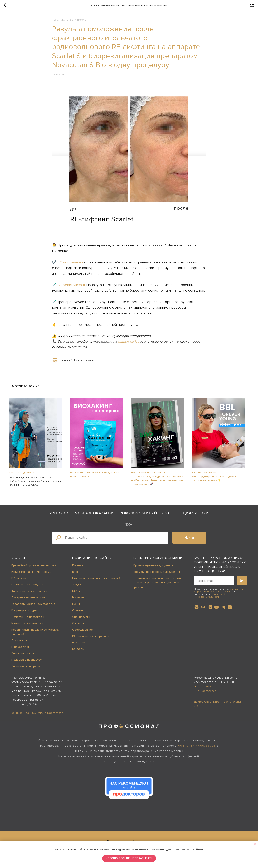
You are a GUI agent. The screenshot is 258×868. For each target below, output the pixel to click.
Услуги (18, 561)
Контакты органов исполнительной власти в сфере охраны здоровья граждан (157, 585)
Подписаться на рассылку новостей (96, 581)
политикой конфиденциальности (210, 598)
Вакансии (79, 645)
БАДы (76, 594)
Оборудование (83, 632)
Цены (76, 607)
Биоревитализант (71, 286)
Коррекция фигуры (24, 613)
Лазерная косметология (28, 600)
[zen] (230, 610)
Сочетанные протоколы (28, 620)
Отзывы (77, 613)
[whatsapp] (196, 610)
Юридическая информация (91, 639)
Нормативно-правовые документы (156, 575)
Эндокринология (23, 656)
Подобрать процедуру (26, 663)
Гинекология (20, 650)
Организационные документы (153, 568)
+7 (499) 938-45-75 (30, 707)
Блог (75, 575)
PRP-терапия (20, 581)
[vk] (203, 610)
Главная (78, 568)
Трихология (19, 643)
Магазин (78, 600)
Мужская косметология (27, 626)
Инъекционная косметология (31, 575)
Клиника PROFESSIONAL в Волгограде (37, 716)
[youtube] (217, 610)
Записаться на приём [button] (26, 669)
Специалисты (81, 620)
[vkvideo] (210, 610)
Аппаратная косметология (29, 594)
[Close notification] (255, 844)
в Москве (204, 689)
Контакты (78, 652)
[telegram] (223, 610)
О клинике (79, 626)
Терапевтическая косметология (33, 607)
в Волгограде (207, 694)
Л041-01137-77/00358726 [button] (197, 749)
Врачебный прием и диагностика (34, 568)
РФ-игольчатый (70, 264)
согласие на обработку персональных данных (219, 593)
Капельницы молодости (27, 587)
